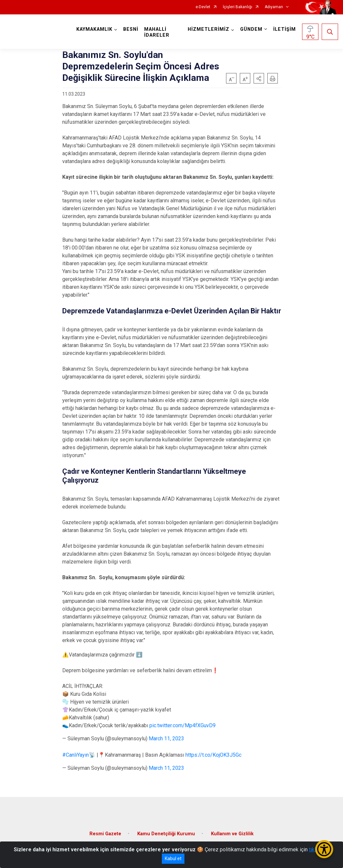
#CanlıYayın (76, 755)
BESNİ (131, 29)
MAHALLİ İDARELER (157, 32)
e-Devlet (203, 7)
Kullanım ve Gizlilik (232, 834)
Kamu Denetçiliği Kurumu (166, 834)
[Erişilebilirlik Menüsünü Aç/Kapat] (324, 849)
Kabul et (173, 859)
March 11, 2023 (166, 739)
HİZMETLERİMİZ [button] (209, 29)
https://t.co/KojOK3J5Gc (213, 755)
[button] (259, 78)
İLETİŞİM (285, 29)
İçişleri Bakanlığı (238, 7)
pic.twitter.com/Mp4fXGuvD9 (182, 725)
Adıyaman (274, 7)
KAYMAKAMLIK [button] (94, 29)
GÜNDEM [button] (251, 29)
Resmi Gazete (105, 834)
